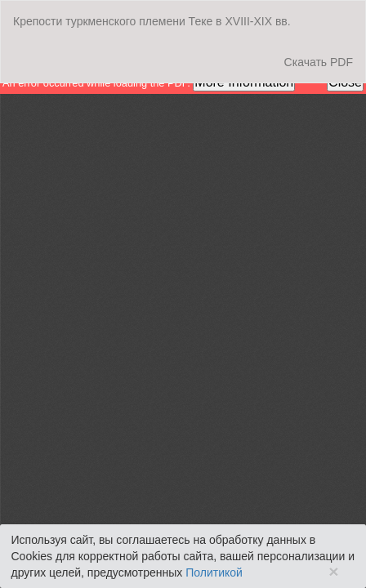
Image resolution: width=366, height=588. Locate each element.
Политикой (214, 572)
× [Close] (333, 571)
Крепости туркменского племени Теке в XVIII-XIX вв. (152, 21)
